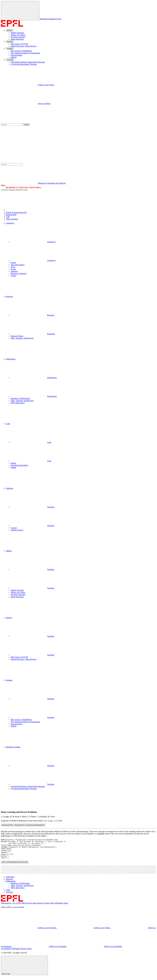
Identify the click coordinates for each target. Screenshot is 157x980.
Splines (9, 30)
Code (31, 442)
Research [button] (9, 296)
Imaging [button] (9, 680)
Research (32, 315)
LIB (8, 217)
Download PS (20, 825)
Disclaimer (16, 953)
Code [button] (8, 424)
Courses (14, 528)
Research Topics (17, 336)
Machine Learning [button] (13, 747)
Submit (26, 125)
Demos (13, 463)
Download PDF (7, 825)
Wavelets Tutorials (18, 37)
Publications (34, 378)
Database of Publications (20, 398)
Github (13, 467)
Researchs (33, 334)
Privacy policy (26, 953)
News (13, 267)
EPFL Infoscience (18, 403)
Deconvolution (16, 55)
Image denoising (17, 39)
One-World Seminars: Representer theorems (28, 62)
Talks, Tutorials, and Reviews (22, 338)
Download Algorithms (19, 465)
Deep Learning (12, 219)
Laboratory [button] (10, 223)
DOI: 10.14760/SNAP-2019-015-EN (15, 866)
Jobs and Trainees (18, 265)
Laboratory (33, 242)
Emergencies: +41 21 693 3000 (13, 907)
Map (52, 907)
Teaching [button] (9, 488)
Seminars (14, 271)
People (13, 263)
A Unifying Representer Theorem (24, 64)
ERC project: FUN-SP (19, 44)
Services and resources (35, 907)
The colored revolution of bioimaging (25, 53)
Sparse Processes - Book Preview (24, 46)
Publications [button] (11, 359)
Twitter (13, 276)
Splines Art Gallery (18, 35)
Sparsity (10, 42)
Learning (10, 60)
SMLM (14, 57)
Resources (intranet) (19, 273)
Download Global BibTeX (35, 825)
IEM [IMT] (11, 215)
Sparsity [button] (9, 618)
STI (16, 212)
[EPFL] (24, 210)
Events (13, 269)
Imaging (10, 48)
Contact (47, 907)
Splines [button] (9, 551)
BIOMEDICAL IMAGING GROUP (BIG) (23, 188)
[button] (81, 286)
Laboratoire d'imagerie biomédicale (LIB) (14, 190)
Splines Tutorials (17, 33)
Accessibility (6, 953)
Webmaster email (61, 907)
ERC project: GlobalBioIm (21, 51)
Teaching (32, 507)
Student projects (17, 530)
